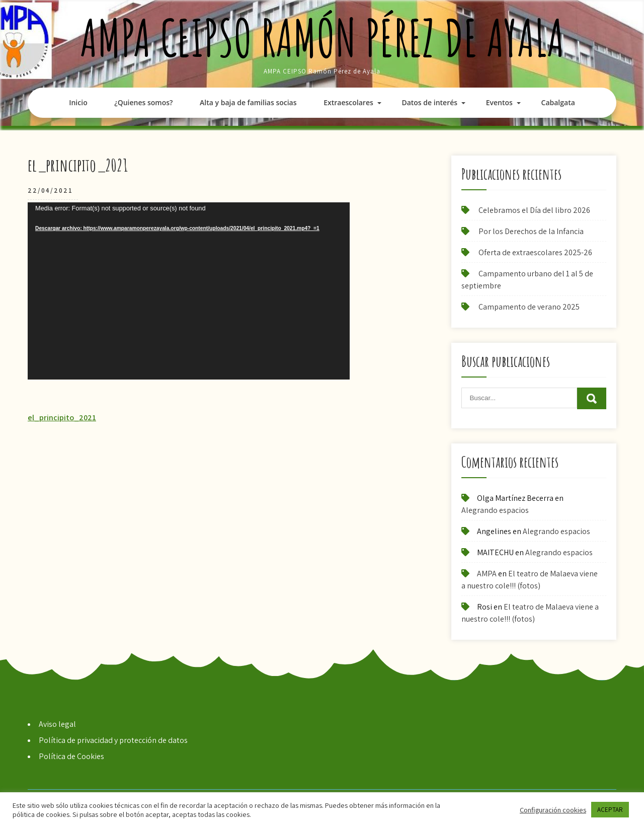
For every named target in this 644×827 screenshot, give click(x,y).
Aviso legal (57, 724)
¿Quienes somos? (143, 102)
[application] (189, 291)
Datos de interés (429, 102)
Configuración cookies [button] (553, 810)
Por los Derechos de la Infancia (531, 231)
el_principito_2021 (62, 418)
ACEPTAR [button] (610, 810)
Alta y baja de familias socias (248, 102)
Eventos (499, 102)
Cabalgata (558, 102)
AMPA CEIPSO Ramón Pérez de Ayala (322, 37)
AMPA (487, 574)
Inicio (78, 102)
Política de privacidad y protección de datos (113, 740)
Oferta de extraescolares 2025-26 (535, 252)
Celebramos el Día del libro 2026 (534, 210)
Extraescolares (348, 102)
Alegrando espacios (495, 510)
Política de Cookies (71, 756)
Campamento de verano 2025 (529, 307)
